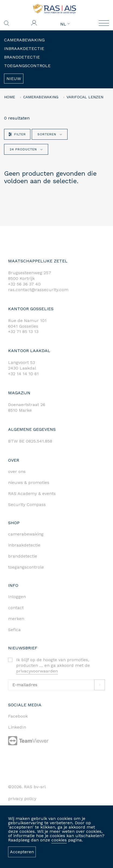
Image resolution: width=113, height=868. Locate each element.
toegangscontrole (26, 567)
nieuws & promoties (29, 482)
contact (16, 608)
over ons (17, 471)
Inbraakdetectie (24, 48)
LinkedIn (17, 727)
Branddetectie (22, 57)
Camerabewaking (24, 40)
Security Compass (27, 504)
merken (16, 619)
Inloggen (17, 597)
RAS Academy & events (32, 493)
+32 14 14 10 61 (23, 374)
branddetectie (23, 556)
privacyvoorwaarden (37, 671)
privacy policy (22, 799)
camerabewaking (26, 534)
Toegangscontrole (27, 66)
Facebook (18, 716)
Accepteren (22, 852)
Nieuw (14, 79)
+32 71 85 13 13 (23, 332)
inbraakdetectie (24, 545)
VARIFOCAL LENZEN (85, 97)
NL (65, 24)
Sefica (14, 630)
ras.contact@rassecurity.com (38, 290)
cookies (59, 840)
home (10, 97)
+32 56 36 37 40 (24, 284)
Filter (17, 134)
